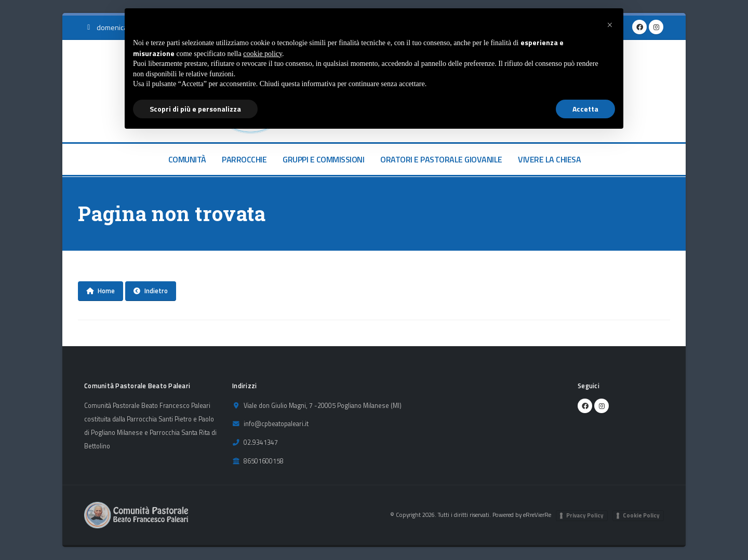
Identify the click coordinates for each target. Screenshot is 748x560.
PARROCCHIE (244, 159)
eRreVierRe (537, 515)
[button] (610, 25)
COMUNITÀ (187, 159)
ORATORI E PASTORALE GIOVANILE (441, 159)
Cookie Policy (641, 515)
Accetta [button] (585, 109)
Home (101, 291)
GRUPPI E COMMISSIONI (323, 159)
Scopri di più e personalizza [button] (195, 109)
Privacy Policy (585, 515)
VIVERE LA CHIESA (549, 159)
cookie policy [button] (263, 54)
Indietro (151, 291)
